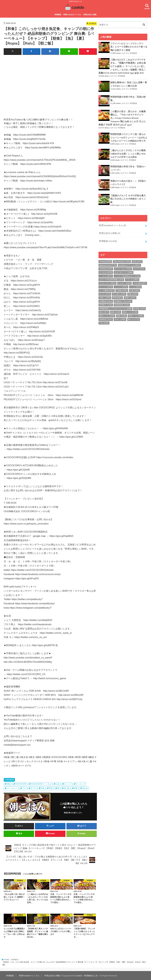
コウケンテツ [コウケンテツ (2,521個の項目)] (107, 280)
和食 (42, 788)
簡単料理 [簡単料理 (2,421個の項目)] (106, 316)
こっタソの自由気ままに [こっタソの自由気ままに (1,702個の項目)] (127, 273)
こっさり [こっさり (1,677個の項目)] (106, 273)
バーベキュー (12, 788)
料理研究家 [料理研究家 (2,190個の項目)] (122, 302)
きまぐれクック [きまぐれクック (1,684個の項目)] (124, 270)
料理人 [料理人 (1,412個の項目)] (130, 295)
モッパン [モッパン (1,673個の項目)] (106, 284)
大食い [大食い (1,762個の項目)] (105, 295)
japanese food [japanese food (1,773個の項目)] (108, 262)
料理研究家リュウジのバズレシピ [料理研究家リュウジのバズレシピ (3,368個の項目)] (115, 306)
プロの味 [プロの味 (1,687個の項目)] (140, 280)
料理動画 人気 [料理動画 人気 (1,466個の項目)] (123, 298)
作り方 (33, 788)
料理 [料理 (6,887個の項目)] (117, 295)
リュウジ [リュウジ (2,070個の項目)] (121, 284)
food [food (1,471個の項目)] (137, 259)
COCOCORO (21, 784)
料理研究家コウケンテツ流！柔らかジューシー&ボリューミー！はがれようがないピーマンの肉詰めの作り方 (129, 136)
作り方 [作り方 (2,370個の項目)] (105, 291)
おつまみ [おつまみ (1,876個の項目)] (106, 270)
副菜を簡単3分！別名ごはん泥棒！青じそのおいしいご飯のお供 (129, 83)
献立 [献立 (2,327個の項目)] (104, 309)
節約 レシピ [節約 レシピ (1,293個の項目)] (107, 313)
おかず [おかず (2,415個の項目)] (139, 266)
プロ (24, 788)
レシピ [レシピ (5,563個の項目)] (135, 284)
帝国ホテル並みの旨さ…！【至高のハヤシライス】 (128, 181)
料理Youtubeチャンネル (72, 14)
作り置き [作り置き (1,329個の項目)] (119, 291)
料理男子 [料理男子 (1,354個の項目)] (106, 302)
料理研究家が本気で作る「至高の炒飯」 (128, 98)
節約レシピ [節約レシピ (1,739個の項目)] (130, 309)
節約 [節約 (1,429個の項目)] (116, 309)
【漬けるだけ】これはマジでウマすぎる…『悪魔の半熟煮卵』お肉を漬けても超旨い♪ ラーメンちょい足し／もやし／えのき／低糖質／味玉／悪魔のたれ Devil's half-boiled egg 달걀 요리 (122, 66)
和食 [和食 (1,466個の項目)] (133, 291)
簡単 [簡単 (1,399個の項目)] (122, 313)
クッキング (81, 784)
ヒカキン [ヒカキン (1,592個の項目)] (124, 280)
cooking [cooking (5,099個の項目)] (105, 259)
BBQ (9, 784)
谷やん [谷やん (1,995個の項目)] (120, 316)
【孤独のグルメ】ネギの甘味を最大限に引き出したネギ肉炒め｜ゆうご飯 (128, 197)
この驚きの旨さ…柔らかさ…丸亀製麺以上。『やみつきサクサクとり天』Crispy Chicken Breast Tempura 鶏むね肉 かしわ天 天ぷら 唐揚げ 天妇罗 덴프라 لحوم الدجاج (122, 117)
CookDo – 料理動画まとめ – (87, 975)
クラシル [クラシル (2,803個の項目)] (132, 277)
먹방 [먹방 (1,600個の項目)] (104, 320)
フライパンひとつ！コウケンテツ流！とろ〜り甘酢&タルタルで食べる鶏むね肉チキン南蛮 (129, 46)
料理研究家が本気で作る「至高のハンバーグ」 (128, 166)
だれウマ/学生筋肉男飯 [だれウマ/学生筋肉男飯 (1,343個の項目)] (111, 277)
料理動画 (58, 14)
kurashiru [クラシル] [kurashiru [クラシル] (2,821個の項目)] (129, 262)
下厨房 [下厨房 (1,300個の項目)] (122, 288)
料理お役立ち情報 (90, 14)
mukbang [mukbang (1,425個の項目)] (106, 266)
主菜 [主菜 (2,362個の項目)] (134, 288)
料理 (51, 788)
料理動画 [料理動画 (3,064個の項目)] (106, 298)
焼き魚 (85, 788)
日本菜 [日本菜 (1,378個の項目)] (139, 306)
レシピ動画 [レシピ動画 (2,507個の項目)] (107, 288)
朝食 (76, 788)
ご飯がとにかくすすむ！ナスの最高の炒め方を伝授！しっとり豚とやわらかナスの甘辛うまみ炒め (128, 152)
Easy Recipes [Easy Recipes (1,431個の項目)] (122, 259)
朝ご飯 (67, 788)
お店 (58, 784)
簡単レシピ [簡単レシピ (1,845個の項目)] (136, 313)
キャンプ (68, 784)
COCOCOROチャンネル (41, 784)
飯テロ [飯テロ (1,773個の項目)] (134, 316)
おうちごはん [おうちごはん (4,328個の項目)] (123, 266)
